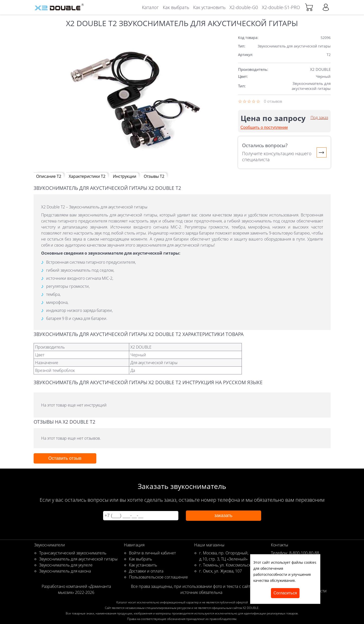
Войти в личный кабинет (152, 553)
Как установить (209, 7)
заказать (224, 516)
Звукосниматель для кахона (65, 571)
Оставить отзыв (65, 458)
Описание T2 (49, 176)
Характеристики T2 (87, 176)
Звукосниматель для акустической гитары (78, 559)
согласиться (285, 593)
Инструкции (125, 176)
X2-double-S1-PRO (281, 7)
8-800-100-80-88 (304, 553)
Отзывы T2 (154, 176)
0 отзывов (273, 101)
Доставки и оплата (146, 571)
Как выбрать (176, 7)
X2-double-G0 (244, 7)
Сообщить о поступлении (264, 127)
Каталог (150, 7)
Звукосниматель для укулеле (66, 565)
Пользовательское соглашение (158, 577)
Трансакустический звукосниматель (73, 553)
